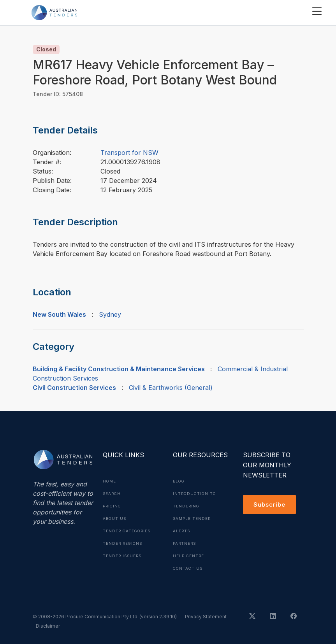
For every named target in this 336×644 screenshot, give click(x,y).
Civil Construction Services (74, 388)
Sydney (110, 314)
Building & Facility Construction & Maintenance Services (119, 369)
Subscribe (270, 505)
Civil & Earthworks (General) (171, 388)
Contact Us (189, 568)
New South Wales (59, 314)
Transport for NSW (129, 153)
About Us (115, 518)
